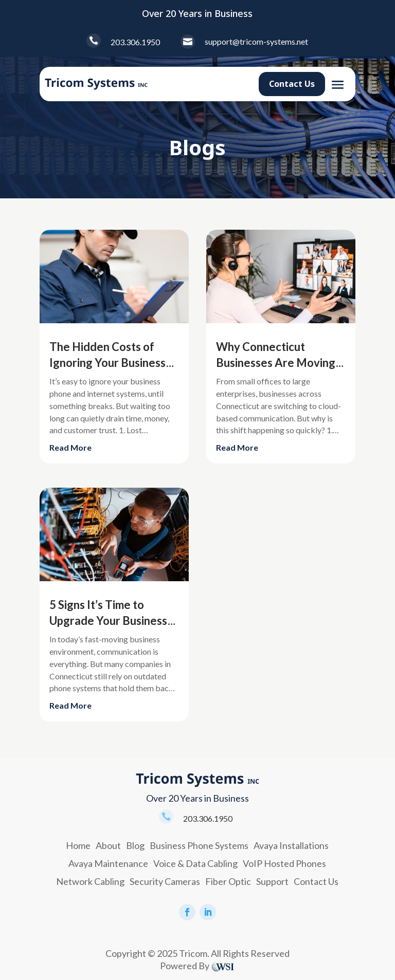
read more (70, 447)
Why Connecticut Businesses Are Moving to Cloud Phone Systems (278, 363)
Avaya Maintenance (108, 863)
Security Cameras (165, 881)
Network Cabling (90, 881)
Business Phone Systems (199, 845)
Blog (135, 845)
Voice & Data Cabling (195, 863)
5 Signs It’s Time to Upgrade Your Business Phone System (108, 621)
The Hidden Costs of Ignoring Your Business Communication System (109, 363)
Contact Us (292, 84)
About (108, 845)
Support (272, 881)
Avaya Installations (291, 845)
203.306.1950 (135, 42)
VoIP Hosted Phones (284, 863)
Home (78, 845)
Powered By (185, 966)
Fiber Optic (228, 881)
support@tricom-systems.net (256, 41)
